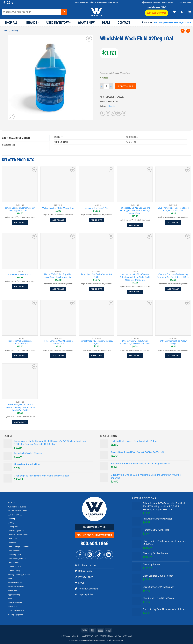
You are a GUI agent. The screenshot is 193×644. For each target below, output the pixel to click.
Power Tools (13, 591)
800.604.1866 (94, 543)
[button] (182, 12)
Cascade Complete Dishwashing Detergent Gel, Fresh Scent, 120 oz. (173, 276)
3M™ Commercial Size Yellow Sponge (173, 342)
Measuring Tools (14, 555)
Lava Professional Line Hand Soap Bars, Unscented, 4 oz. (173, 209)
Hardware (12, 543)
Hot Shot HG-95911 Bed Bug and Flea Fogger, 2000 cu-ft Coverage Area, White (135, 210)
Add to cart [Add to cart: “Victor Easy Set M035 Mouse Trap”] (58, 220)
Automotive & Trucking (17, 507)
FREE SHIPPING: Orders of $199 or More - (97, 2)
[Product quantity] (106, 86)
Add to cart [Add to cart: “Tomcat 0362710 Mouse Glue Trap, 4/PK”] (96, 356)
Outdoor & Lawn (14, 567)
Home (6, 31)
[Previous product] (188, 31)
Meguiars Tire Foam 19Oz (96, 208)
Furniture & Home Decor (18, 535)
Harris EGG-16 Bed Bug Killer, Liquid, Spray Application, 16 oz (58, 276)
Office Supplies (14, 563)
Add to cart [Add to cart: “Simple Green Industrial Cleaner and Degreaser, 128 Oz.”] (20, 223)
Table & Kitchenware (16, 611)
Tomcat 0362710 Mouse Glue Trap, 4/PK (96, 342)
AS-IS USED (13, 503)
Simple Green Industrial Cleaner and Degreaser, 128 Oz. (20, 209)
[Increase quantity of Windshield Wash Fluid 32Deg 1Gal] (111, 86)
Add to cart (125, 86)
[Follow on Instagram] (8, 3)
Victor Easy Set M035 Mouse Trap (58, 208)
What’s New (86, 23)
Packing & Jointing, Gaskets (19, 575)
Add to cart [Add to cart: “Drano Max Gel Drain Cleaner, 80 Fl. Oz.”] (96, 289)
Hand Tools (12, 539)
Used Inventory (58, 23)
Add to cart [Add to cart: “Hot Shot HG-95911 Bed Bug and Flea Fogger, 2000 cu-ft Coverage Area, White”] (135, 225)
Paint (10, 579)
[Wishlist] (174, 12)
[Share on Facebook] (103, 113)
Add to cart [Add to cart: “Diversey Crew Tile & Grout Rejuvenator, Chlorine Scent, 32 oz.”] (135, 356)
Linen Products (14, 551)
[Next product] (183, 31)
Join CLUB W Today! (156, 13)
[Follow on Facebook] (4, 3)
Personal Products (15, 583)
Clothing (11, 523)
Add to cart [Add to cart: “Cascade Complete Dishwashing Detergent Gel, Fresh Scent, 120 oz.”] (173, 289)
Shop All (12, 23)
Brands (33, 23)
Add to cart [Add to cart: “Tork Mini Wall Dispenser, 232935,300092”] (20, 356)
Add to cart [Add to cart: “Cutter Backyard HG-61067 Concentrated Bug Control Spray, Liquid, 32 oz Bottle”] (20, 422)
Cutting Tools (13, 527)
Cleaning (15, 31)
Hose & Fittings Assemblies (19, 547)
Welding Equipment (16, 615)
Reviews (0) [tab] (9, 145)
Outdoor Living (14, 571)
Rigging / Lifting (14, 595)
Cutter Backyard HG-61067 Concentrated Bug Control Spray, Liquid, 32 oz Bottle (20, 407)
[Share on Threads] (113, 113)
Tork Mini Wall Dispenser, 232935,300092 (20, 342)
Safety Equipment (15, 603)
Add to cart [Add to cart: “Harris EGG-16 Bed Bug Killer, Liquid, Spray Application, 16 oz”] (58, 289)
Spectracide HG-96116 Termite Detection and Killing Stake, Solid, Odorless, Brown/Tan (135, 277)
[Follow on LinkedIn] (109, 555)
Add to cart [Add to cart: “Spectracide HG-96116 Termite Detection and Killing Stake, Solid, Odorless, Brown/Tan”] (135, 292)
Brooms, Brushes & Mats (18, 511)
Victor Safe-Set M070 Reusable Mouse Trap (58, 342)
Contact (124, 23)
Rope (10, 599)
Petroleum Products (16, 587)
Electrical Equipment (16, 531)
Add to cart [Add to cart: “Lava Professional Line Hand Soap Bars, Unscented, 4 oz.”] (173, 223)
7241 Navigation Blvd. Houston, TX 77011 (172, 23)
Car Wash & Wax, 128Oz (20, 274)
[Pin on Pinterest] (124, 113)
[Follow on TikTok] (13, 3)
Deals (106, 23)
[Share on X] (108, 113)
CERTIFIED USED (15, 515)
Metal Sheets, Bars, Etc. (17, 559)
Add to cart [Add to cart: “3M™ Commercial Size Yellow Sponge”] (173, 356)
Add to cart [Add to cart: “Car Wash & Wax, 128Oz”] (20, 286)
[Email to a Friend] (119, 113)
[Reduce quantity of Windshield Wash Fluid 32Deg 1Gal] (102, 86)
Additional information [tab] (16, 138)
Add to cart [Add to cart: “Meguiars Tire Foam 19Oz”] (96, 220)
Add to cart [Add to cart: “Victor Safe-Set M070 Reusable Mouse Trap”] (58, 356)
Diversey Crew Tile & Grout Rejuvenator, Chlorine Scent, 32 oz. (135, 342)
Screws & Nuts (14, 607)
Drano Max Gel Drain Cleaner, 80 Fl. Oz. (96, 276)
